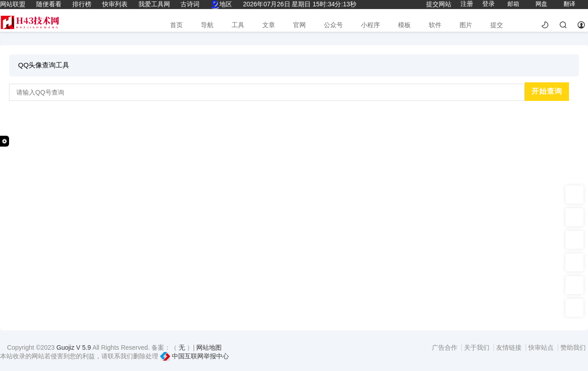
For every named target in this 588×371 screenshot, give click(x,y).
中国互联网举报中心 (194, 356)
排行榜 (82, 4)
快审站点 (542, 347)
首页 (176, 25)
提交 (497, 25)
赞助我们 (573, 347)
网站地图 (209, 347)
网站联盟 (13, 4)
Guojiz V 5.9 (74, 347)
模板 (404, 25)
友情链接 (510, 347)
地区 (221, 4)
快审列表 (115, 4)
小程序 (370, 25)
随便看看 (49, 4)
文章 (269, 25)
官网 (299, 25)
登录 (488, 4)
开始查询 (547, 91)
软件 (435, 25)
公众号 (333, 25)
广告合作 (446, 347)
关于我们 (478, 347)
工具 (238, 25)
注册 (467, 4)
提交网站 (439, 4)
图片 (466, 25)
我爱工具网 (154, 4)
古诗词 (190, 4)
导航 (207, 25)
